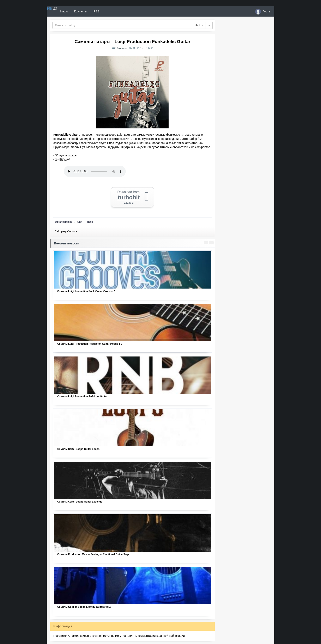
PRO (59, 11)
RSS (111, 11)
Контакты (95, 11)
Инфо (78, 11)
